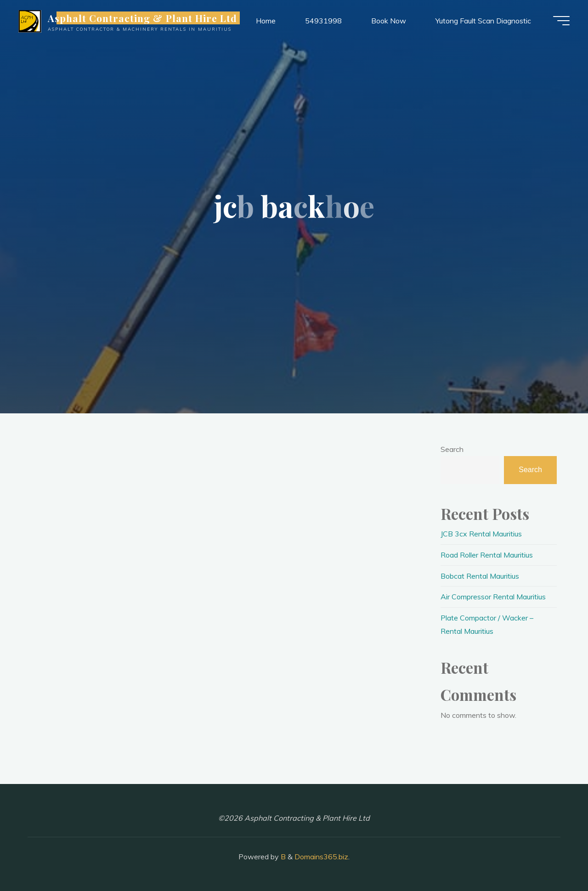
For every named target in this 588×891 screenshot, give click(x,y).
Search (452, 449)
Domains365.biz (321, 857)
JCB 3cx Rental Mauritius (481, 534)
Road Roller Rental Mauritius (487, 555)
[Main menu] (561, 21)
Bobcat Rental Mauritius (480, 576)
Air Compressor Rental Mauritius (493, 597)
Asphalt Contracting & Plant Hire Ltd (142, 18)
